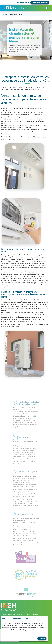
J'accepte (42, 638)
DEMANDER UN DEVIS (40, 3)
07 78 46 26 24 (23, 3)
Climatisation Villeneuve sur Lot (13, 615)
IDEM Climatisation (9, 607)
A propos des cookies (9, 633)
